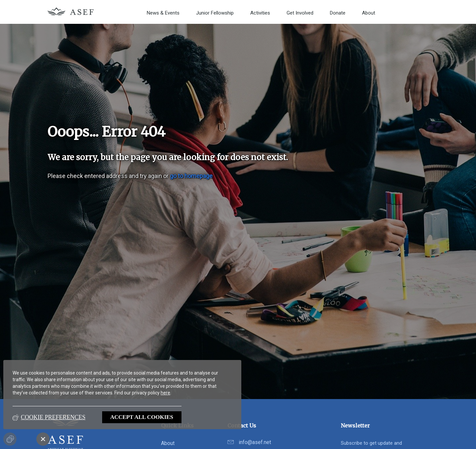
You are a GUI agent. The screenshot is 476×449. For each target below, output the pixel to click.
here (165, 393)
